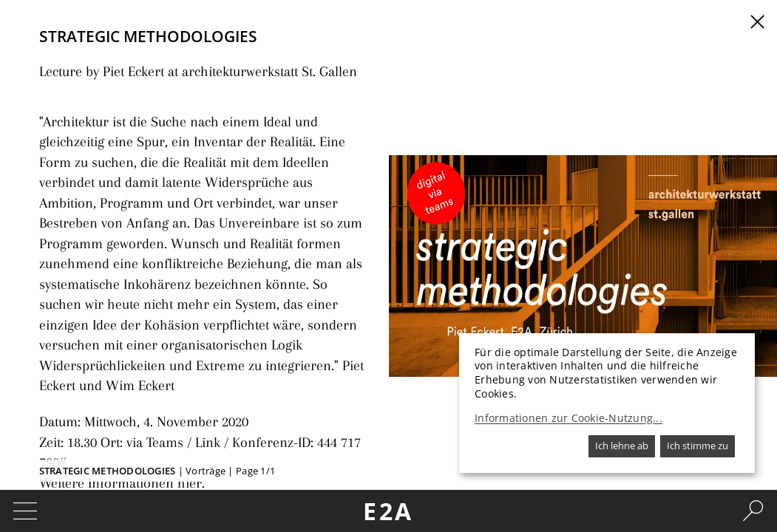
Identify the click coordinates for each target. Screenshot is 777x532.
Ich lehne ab (622, 446)
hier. (173, 395)
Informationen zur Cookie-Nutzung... (569, 418)
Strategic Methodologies (108, 471)
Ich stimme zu (698, 446)
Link (190, 379)
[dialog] (607, 403)
